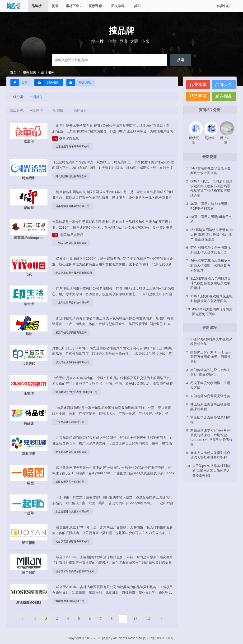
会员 (225, 6)
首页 (13, 72)
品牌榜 (38, 6)
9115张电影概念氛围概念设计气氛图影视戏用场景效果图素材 (211, 283)
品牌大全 (224, 85)
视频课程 (96, 6)
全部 (19, 83)
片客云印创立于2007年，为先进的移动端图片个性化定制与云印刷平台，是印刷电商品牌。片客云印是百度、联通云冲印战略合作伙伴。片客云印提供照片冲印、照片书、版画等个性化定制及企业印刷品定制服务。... (112, 354)
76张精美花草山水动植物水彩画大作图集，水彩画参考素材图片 (210, 265)
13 (148, 619)
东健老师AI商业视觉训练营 (210, 396)
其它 (139, 6)
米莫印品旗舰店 (68, 235)
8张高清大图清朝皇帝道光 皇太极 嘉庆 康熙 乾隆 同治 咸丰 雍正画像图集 (212, 235)
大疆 (134, 41)
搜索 (181, 60)
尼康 (123, 41)
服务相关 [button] (47, 83)
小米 (145, 41)
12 (136, 619)
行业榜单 (198, 85)
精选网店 (198, 96)
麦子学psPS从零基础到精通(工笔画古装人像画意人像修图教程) (211, 471)
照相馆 (58, 110)
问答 (55, 6)
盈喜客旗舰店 (66, 138)
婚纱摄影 (80, 110)
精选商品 (224, 96)
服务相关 (29, 72)
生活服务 (48, 72)
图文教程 (119, 6)
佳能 (112, 41)
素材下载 (74, 6)
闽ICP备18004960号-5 (160, 638)
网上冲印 (36, 110)
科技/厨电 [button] (79, 83)
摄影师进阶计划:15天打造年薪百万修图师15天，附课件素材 (211, 357)
